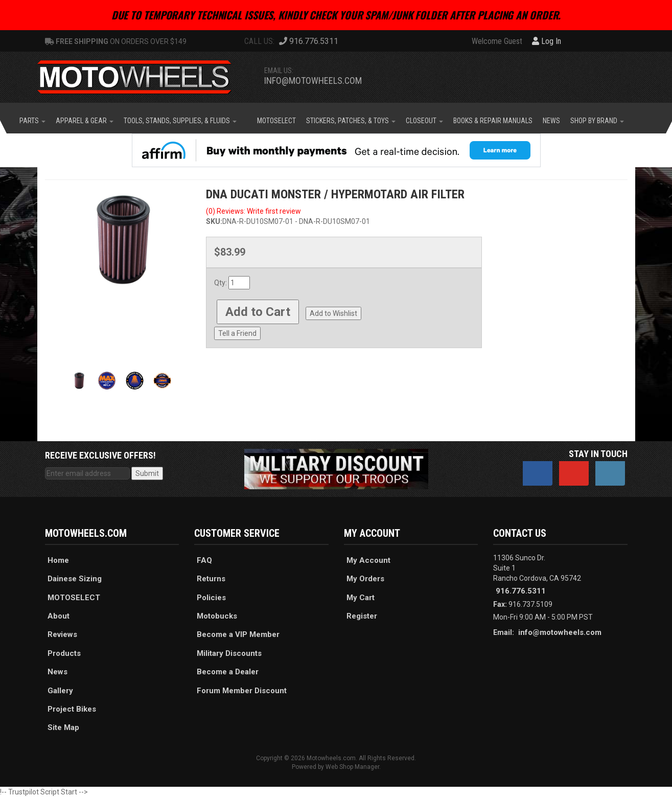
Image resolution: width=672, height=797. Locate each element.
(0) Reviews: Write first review (253, 211)
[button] (32, 121)
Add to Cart (258, 312)
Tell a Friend (237, 333)
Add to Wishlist (333, 313)
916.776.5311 (521, 591)
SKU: (214, 221)
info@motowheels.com (313, 81)
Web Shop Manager (352, 767)
